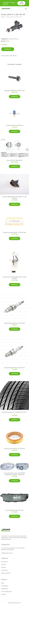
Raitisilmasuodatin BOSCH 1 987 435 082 (15, 232)
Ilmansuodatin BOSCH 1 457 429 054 (15, 449)
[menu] (26, 9)
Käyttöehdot (5, 589)
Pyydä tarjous (21, 3)
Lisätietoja (8, 49)
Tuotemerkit (11, 39)
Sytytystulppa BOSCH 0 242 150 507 (14, 368)
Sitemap (3, 594)
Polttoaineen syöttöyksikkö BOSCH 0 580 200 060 (15, 278)
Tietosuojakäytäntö (6, 592)
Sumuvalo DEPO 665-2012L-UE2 (14, 510)
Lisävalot (4, 565)
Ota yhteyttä (5, 586)
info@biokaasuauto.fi (7, 553)
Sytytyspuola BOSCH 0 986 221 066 (15, 91)
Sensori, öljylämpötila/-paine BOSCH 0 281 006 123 (14, 198)
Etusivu (3, 17)
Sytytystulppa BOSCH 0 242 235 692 (15, 323)
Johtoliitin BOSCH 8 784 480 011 (14, 125)
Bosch (17, 39)
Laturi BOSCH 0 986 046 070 (14, 160)
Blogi (3, 583)
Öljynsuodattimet (6, 573)
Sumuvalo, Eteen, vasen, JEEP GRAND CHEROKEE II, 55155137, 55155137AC (14, 474)
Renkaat (3, 567)
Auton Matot (4, 562)
